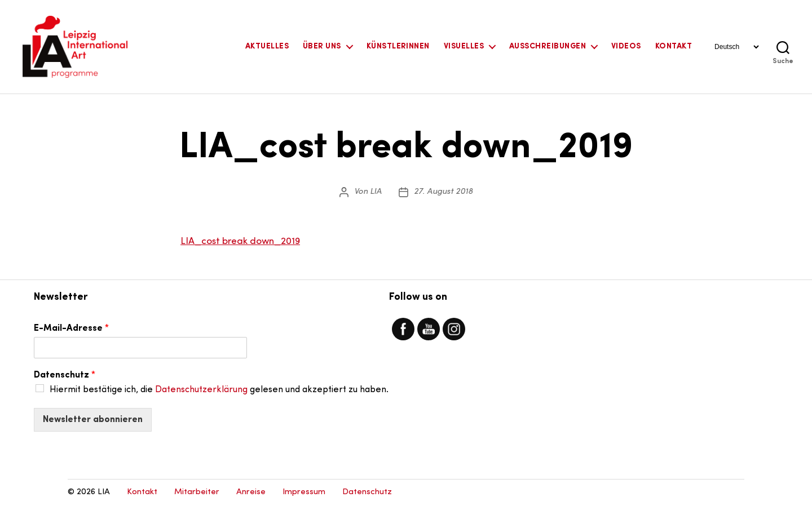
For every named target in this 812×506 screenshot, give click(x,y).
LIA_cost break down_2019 (240, 241)
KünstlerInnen (398, 46)
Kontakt (674, 46)
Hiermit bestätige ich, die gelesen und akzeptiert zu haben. (219, 390)
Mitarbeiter (197, 492)
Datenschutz (65, 375)
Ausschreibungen (548, 46)
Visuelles (464, 46)
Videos (626, 46)
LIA (376, 192)
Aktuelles (267, 46)
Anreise (251, 492)
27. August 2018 (443, 192)
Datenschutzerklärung (201, 390)
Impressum (304, 492)
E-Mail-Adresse (71, 329)
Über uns (322, 46)
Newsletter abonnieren (93, 420)
